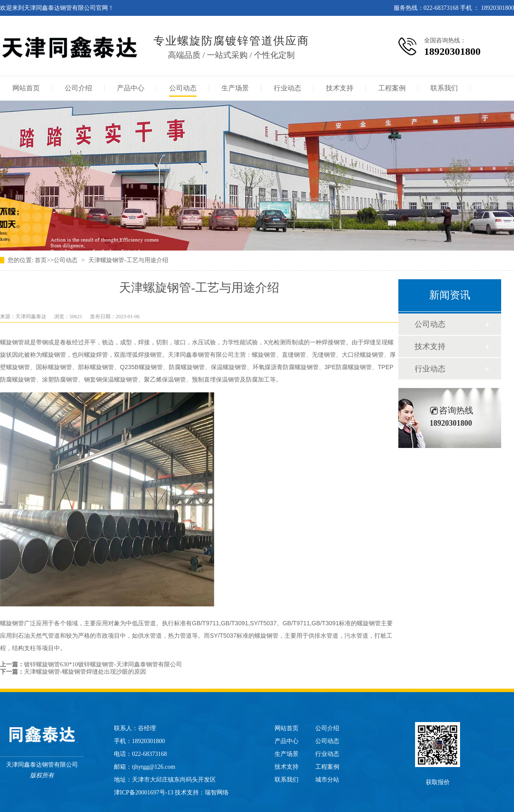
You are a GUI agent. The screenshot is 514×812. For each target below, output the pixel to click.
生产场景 (235, 88)
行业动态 (287, 88)
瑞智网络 (217, 793)
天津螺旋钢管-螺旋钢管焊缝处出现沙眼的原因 (85, 672)
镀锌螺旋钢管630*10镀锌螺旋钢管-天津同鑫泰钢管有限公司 (103, 664)
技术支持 (340, 88)
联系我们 (444, 88)
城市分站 (327, 780)
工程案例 (392, 88)
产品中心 (131, 88)
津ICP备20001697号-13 (143, 793)
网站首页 (26, 88)
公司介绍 (78, 88)
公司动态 (183, 88)
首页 (41, 260)
